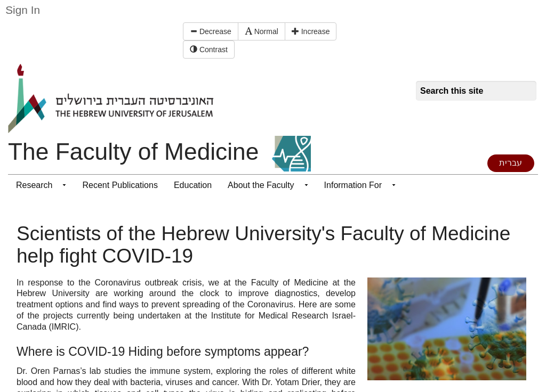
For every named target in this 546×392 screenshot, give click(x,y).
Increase (311, 31)
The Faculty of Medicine (133, 152)
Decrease (211, 31)
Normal (262, 31)
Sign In (23, 10)
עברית (511, 163)
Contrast (209, 50)
